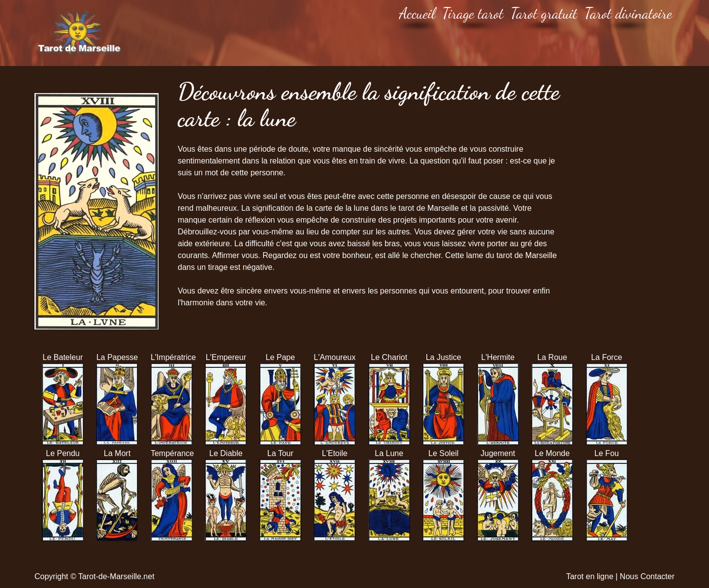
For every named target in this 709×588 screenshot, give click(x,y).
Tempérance (172, 453)
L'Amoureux (335, 357)
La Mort (117, 453)
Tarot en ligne (590, 576)
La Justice (444, 357)
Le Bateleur (63, 357)
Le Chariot (389, 357)
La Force (606, 357)
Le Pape (281, 357)
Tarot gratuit (544, 13)
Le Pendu (63, 453)
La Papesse (117, 357)
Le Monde (552, 453)
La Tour (280, 453)
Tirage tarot (473, 13)
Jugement (498, 453)
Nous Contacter (647, 576)
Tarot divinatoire (628, 13)
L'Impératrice (172, 357)
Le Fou (607, 453)
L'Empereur (226, 357)
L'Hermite (498, 357)
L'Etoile (335, 453)
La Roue (552, 357)
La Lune (389, 453)
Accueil (417, 13)
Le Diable (226, 453)
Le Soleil (443, 453)
